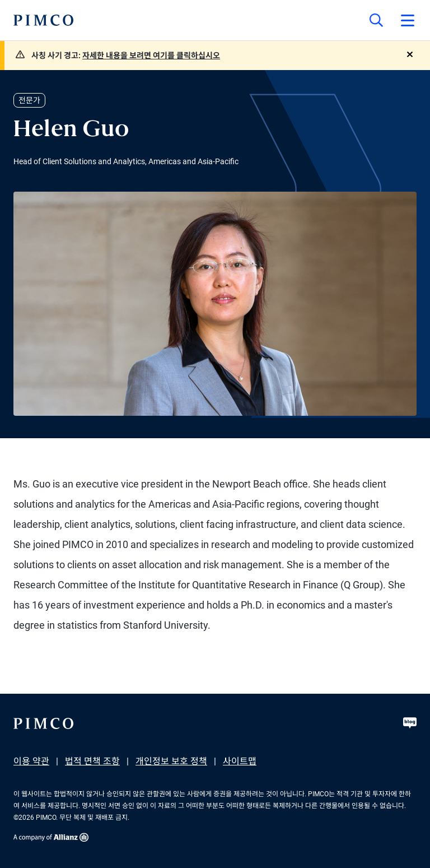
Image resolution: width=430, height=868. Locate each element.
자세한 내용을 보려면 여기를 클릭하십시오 (151, 55)
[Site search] (376, 20)
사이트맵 (240, 761)
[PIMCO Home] (43, 20)
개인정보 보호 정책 (171, 761)
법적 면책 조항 (92, 761)
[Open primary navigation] (408, 20)
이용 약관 (31, 761)
